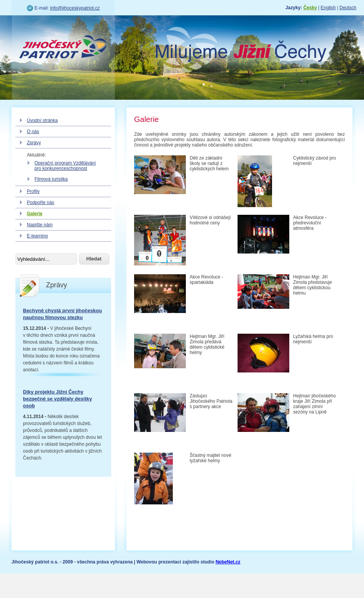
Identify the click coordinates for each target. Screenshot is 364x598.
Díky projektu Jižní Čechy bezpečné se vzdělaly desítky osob (57, 399)
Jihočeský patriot (63, 48)
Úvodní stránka (42, 120)
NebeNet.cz (228, 562)
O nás (33, 132)
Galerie (35, 214)
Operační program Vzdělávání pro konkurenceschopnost (65, 166)
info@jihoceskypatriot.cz (75, 8)
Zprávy (34, 143)
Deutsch (348, 8)
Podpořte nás (40, 203)
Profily (33, 191)
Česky (310, 8)
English (328, 8)
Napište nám (40, 225)
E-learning (37, 236)
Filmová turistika (51, 179)
